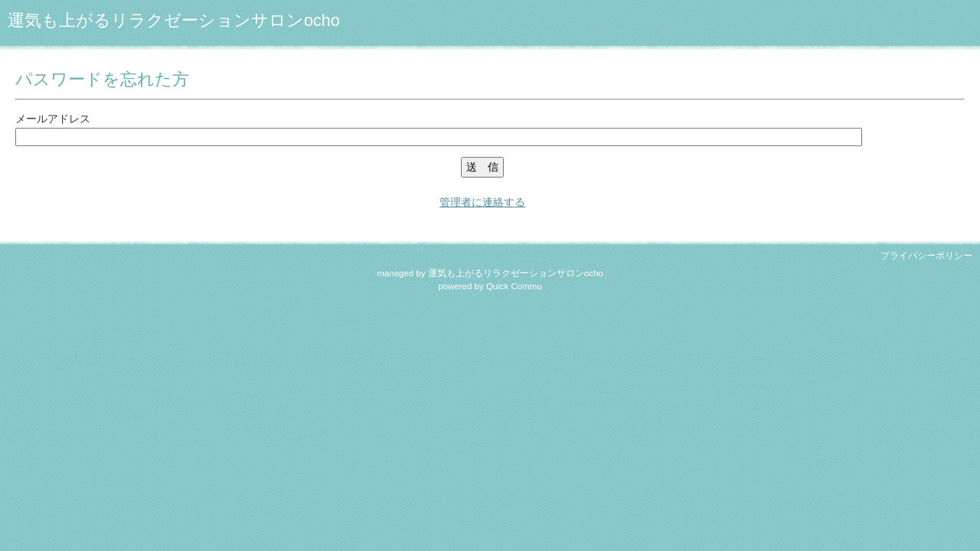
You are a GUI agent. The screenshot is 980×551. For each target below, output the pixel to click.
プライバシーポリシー (926, 256)
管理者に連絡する (482, 202)
